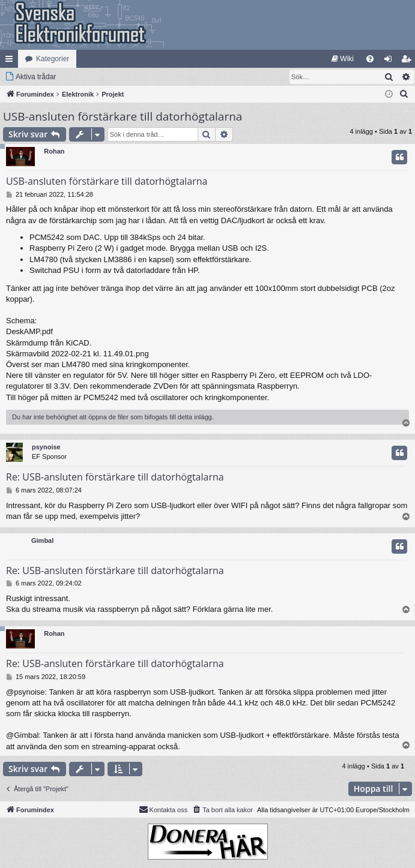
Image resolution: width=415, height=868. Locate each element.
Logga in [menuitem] (391, 61)
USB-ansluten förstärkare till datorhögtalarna (123, 116)
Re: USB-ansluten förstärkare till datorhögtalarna (115, 477)
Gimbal (42, 540)
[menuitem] (343, 59)
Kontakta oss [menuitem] (163, 809)
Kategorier (53, 59)
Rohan (54, 151)
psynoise (46, 447)
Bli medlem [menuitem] (409, 61)
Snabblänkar (11, 61)
